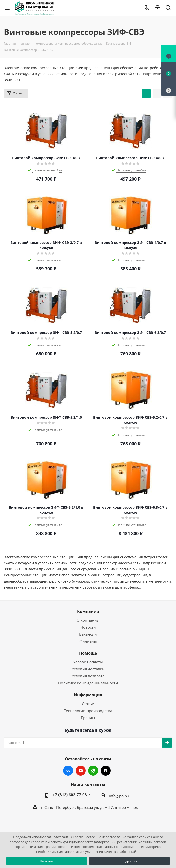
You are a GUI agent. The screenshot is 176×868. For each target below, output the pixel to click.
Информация (88, 695)
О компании (88, 620)
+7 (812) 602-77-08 (70, 795)
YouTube (81, 771)
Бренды (88, 718)
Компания (88, 611)
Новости (88, 627)
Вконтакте (68, 771)
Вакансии (88, 634)
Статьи (88, 704)
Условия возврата (88, 676)
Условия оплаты (88, 662)
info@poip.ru (120, 796)
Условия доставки (88, 669)
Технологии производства (88, 711)
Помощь (88, 653)
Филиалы (88, 641)
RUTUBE (106, 771)
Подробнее (130, 861)
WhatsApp (93, 771)
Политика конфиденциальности (88, 683)
